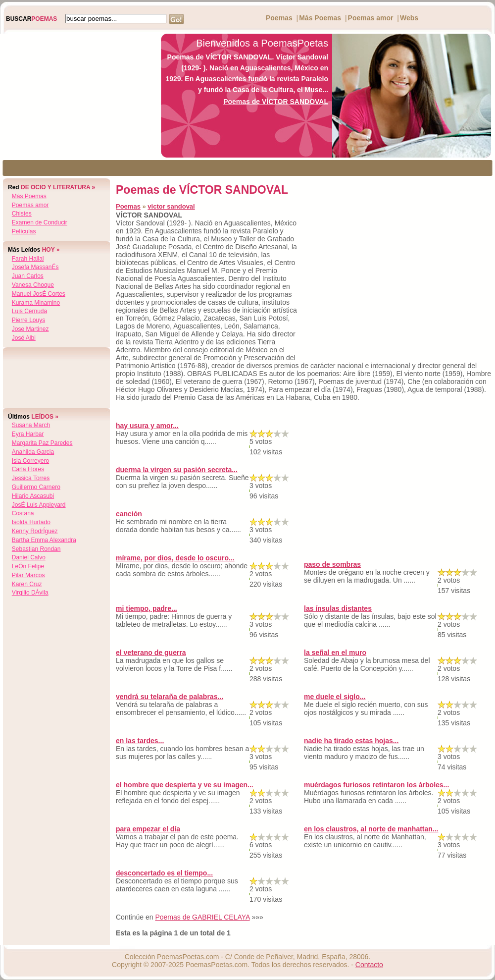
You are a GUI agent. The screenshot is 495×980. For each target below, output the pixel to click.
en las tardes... (140, 741)
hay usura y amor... (147, 426)
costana (23, 513)
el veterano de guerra (151, 653)
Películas (24, 231)
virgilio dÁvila (30, 593)
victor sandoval (171, 206)
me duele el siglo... (335, 697)
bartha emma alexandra (44, 540)
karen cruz (27, 584)
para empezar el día (148, 829)
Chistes (22, 214)
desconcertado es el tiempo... (164, 873)
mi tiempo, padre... (147, 608)
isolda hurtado (31, 522)
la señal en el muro (335, 653)
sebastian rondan (36, 549)
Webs (409, 18)
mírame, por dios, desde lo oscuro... (175, 558)
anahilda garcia (33, 452)
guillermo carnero (36, 487)
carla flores (28, 469)
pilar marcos (28, 575)
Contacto (369, 965)
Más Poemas (320, 18)
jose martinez (30, 329)
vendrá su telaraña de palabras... (170, 697)
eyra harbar (28, 434)
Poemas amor (371, 18)
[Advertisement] (78, 96)
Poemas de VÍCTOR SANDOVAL (276, 102)
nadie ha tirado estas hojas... (351, 741)
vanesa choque (33, 285)
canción (129, 514)
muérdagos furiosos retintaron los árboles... (376, 785)
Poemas (279, 18)
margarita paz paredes (42, 443)
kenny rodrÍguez (35, 531)
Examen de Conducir (40, 222)
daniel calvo (29, 557)
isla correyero (30, 461)
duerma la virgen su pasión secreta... (177, 470)
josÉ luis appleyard (39, 505)
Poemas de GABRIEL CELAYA (202, 917)
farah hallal (28, 259)
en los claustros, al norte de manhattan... (371, 829)
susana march (31, 425)
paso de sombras (332, 564)
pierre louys (28, 320)
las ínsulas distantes (338, 608)
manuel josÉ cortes (39, 294)
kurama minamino (36, 303)
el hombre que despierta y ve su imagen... (185, 785)
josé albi (24, 338)
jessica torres (31, 478)
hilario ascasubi (33, 496)
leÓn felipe (28, 566)
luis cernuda (29, 311)
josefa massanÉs (35, 267)
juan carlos (28, 276)
